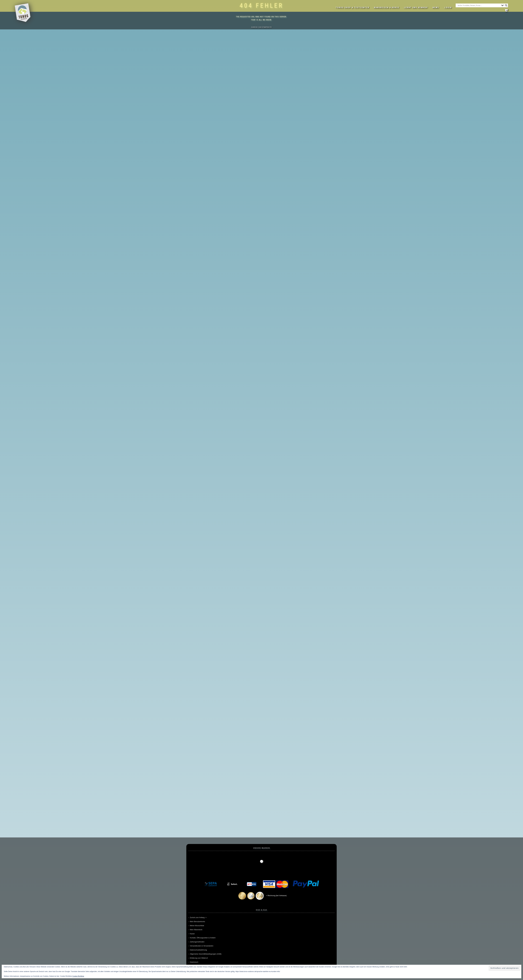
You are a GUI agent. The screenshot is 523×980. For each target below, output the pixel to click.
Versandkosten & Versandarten (202, 946)
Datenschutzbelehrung (198, 950)
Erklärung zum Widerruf (199, 958)
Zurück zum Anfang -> (198, 917)
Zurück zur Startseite (261, 27)
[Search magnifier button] (506, 5)
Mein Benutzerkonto (197, 922)
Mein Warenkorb (196, 930)
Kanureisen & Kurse (387, 8)
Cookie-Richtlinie (78, 976)
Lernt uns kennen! (416, 8)
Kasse (192, 934)
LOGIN (448, 8)
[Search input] (479, 5)
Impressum (194, 962)
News (436, 8)
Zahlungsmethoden (197, 942)
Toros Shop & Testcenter (353, 8)
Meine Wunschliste (197, 926)
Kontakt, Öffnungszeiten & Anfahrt (203, 938)
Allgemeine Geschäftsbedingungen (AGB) (206, 954)
